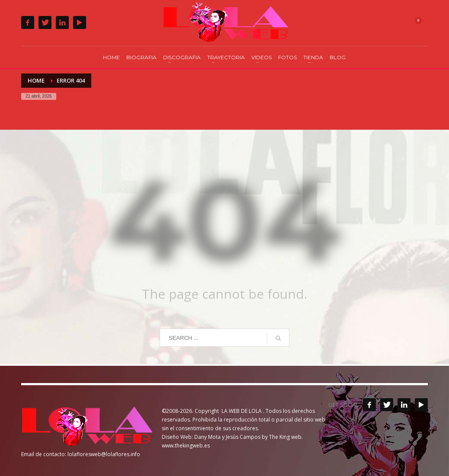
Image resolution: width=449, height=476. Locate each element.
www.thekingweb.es (186, 446)
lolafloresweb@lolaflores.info (104, 454)
